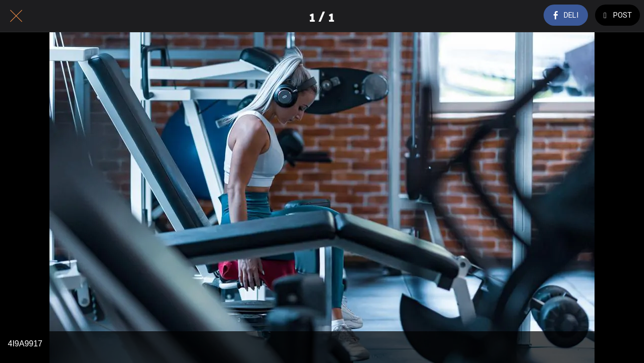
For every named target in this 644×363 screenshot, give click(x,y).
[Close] (16, 16)
